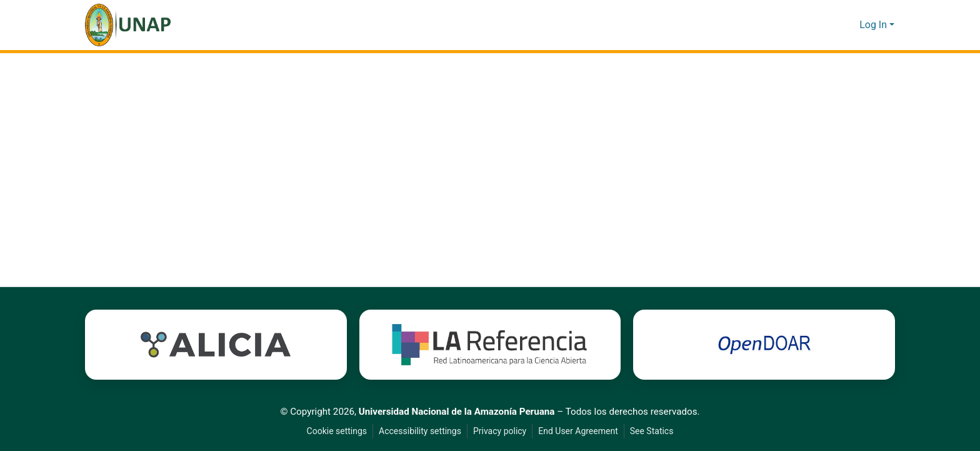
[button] (128, 25)
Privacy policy (498, 431)
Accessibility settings (417, 431)
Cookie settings (333, 431)
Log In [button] (875, 25)
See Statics (655, 431)
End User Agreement (578, 431)
